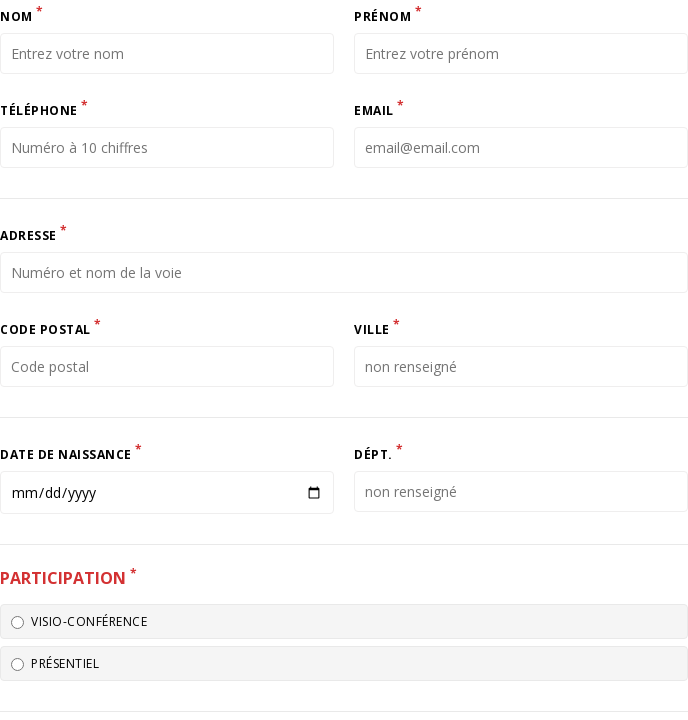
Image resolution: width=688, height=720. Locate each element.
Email (379, 108)
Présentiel (55, 663)
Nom (22, 14)
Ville (377, 327)
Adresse (34, 233)
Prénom (388, 14)
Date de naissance (71, 452)
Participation (68, 577)
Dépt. (379, 452)
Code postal (51, 327)
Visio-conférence (79, 621)
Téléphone (44, 108)
